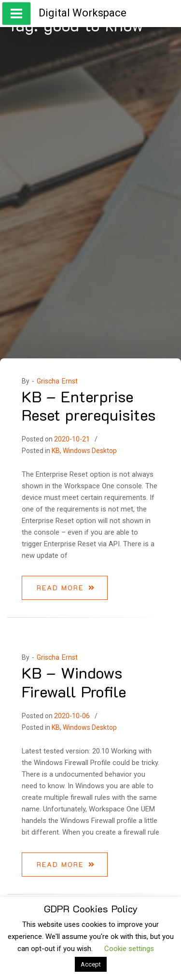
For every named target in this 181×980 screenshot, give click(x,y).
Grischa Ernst (57, 381)
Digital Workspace (83, 13)
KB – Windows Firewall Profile (74, 682)
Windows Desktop (90, 451)
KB (56, 451)
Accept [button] (91, 964)
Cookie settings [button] (129, 949)
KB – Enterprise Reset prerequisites (89, 405)
